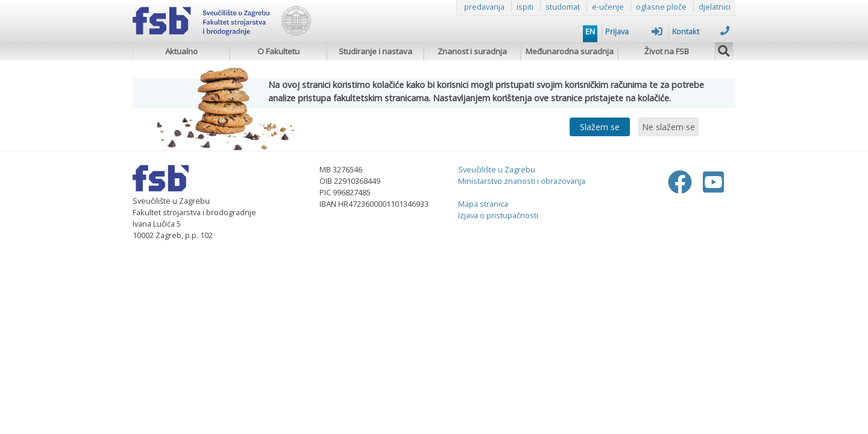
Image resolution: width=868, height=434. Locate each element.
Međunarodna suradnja (570, 51)
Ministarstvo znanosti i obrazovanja (522, 181)
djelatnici (715, 7)
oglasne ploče (661, 7)
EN (590, 31)
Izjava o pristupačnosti (498, 215)
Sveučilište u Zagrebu (497, 169)
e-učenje (608, 7)
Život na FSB (667, 51)
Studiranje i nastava (376, 51)
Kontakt (701, 31)
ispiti (525, 7)
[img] (724, 49)
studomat (563, 7)
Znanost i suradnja (472, 51)
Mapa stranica (483, 204)
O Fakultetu (278, 51)
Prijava (634, 31)
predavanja (484, 7)
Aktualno (181, 51)
